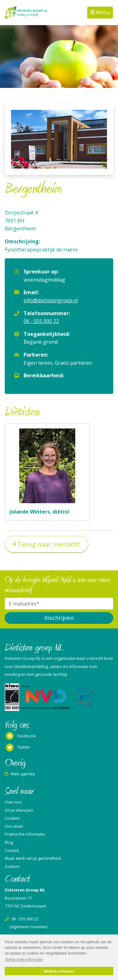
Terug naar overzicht (49, 544)
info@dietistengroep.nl (51, 300)
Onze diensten (19, 810)
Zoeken (12, 866)
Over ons (13, 802)
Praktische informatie (25, 834)
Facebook (20, 736)
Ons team (14, 826)
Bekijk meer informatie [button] (24, 960)
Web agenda (20, 774)
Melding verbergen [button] (59, 971)
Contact (12, 850)
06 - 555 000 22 (41, 321)
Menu (102, 12)
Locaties (12, 818)
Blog (9, 842)
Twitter (17, 748)
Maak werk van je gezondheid (33, 858)
